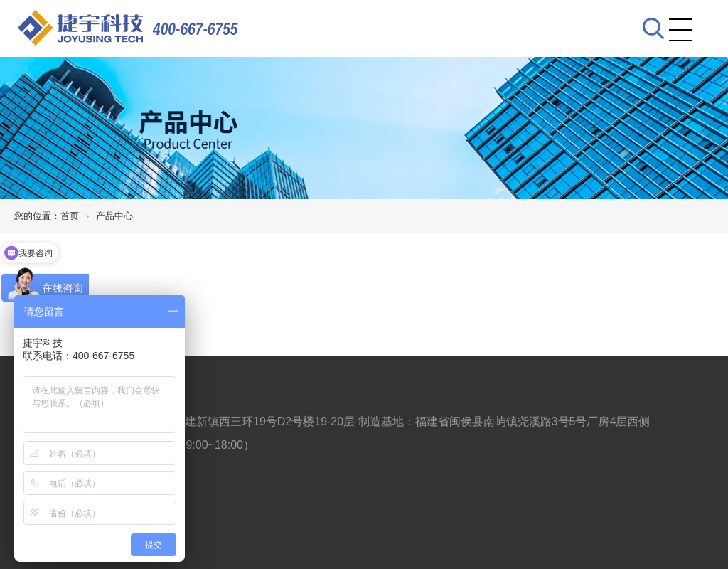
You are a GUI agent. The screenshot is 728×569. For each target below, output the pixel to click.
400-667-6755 (196, 29)
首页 (70, 216)
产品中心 (114, 216)
